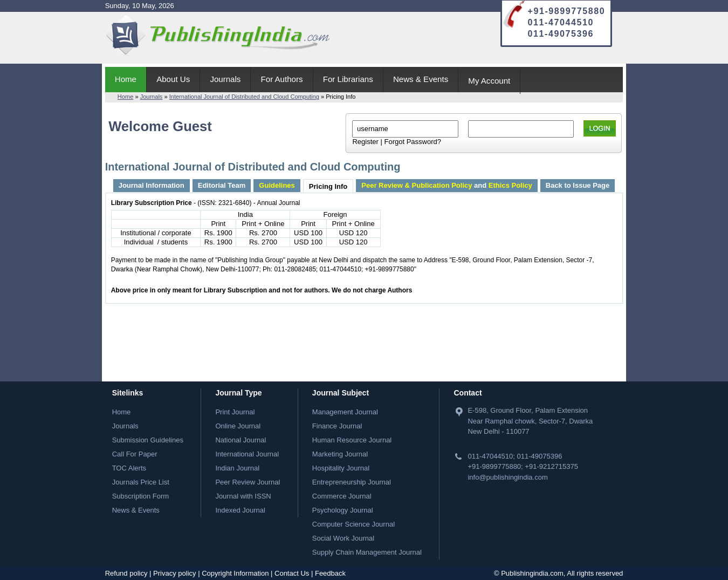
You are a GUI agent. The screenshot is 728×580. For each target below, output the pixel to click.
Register (365, 142)
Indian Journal (237, 468)
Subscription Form (140, 496)
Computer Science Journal (353, 524)
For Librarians (348, 79)
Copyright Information (235, 573)
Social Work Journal (343, 538)
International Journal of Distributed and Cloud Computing (244, 97)
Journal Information (152, 185)
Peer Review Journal (248, 482)
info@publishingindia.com (507, 477)
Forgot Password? (413, 142)
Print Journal (235, 412)
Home (126, 79)
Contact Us (292, 573)
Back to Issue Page (578, 185)
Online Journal (238, 426)
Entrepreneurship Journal (352, 482)
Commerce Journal (342, 496)
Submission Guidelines (148, 440)
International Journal (247, 454)
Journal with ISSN (243, 496)
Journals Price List (141, 482)
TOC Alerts (129, 468)
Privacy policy (174, 573)
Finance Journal (337, 426)
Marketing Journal (340, 454)
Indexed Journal (240, 510)
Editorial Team (222, 185)
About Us (173, 79)
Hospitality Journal (341, 468)
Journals (225, 79)
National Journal (241, 440)
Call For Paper (135, 454)
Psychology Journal (343, 510)
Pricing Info (328, 186)
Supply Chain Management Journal (367, 552)
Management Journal (345, 412)
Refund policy (126, 573)
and (447, 185)
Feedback (330, 573)
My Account (489, 81)
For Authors (282, 79)
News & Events (421, 79)
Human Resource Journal (352, 440)
